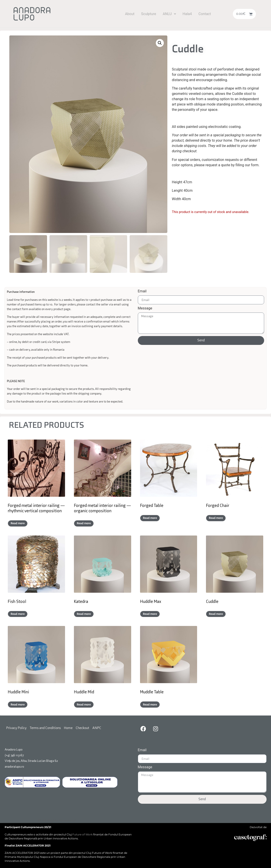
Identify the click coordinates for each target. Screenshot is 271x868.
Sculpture (149, 14)
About (130, 14)
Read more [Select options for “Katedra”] (84, 614)
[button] (169, 14)
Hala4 (187, 14)
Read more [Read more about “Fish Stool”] (18, 614)
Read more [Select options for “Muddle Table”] (150, 704)
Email (142, 291)
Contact (205, 14)
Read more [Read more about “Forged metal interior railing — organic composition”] (84, 523)
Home (68, 728)
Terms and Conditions (45, 728)
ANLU (169, 14)
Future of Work (82, 834)
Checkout (82, 728)
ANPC (97, 728)
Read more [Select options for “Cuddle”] (216, 614)
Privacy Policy (16, 728)
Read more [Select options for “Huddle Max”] (150, 614)
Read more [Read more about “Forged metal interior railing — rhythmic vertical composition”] (18, 523)
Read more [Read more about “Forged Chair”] (216, 518)
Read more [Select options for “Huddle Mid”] (84, 704)
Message (145, 308)
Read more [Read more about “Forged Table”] (150, 518)
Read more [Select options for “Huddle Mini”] (18, 704)
